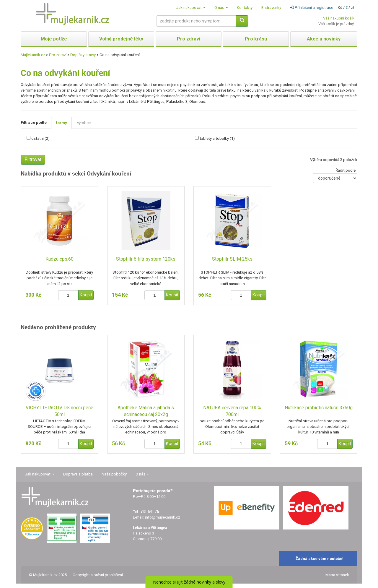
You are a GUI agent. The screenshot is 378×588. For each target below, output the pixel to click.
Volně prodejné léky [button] (121, 39)
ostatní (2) (40, 138)
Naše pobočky (114, 474)
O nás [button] (221, 8)
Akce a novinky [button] (324, 39)
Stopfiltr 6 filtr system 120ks (146, 259)
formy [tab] (61, 123)
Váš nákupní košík (339, 18)
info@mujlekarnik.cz (163, 517)
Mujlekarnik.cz (33, 55)
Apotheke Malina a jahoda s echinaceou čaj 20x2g (146, 411)
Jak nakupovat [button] (191, 8)
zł (352, 8)
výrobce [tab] (84, 123)
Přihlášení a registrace (312, 8)
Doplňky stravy (83, 55)
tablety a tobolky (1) (217, 138)
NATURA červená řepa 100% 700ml (232, 411)
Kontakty (245, 8)
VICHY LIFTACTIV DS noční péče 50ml (60, 411)
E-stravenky (271, 8)
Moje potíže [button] (54, 39)
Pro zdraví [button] (189, 39)
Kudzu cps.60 (60, 259)
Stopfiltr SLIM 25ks (232, 259)
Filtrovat (33, 159)
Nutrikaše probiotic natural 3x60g (319, 408)
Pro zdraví (58, 55)
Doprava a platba (78, 474)
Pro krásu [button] (256, 39)
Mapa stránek (337, 575)
